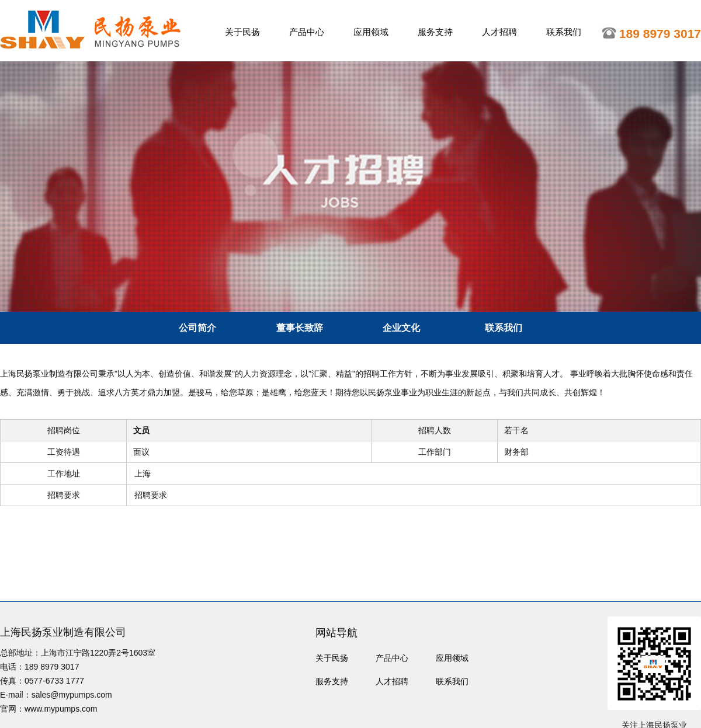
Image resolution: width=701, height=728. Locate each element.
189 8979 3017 (52, 667)
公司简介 (197, 328)
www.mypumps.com (61, 709)
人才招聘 (499, 32)
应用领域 (371, 32)
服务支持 (435, 32)
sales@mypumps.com (72, 695)
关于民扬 (242, 32)
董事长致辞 (300, 328)
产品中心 (307, 32)
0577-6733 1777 (54, 681)
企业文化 (401, 328)
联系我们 (564, 32)
